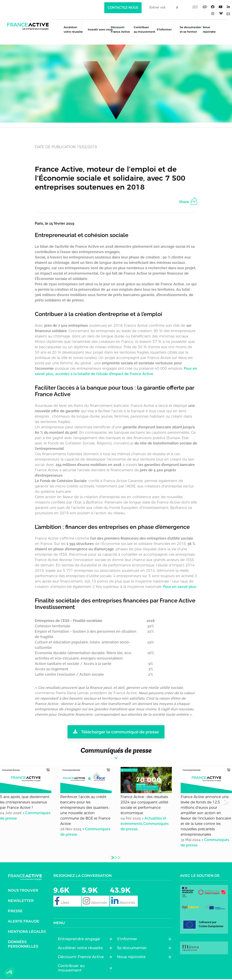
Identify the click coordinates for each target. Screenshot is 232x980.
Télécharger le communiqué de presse (116, 726)
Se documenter (133, 942)
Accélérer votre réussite (69, 29)
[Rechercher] (177, 7)
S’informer (163, 30)
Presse (15, 905)
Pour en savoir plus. (180, 581)
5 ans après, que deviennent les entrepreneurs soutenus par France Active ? (25, 796)
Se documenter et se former (191, 29)
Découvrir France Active (118, 29)
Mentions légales (27, 925)
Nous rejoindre (210, 29)
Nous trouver (23, 884)
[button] (227, 796)
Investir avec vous (97, 30)
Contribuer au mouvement (143, 29)
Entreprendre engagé (80, 933)
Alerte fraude (24, 915)
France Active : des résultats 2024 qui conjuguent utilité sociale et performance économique (144, 799)
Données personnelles (23, 938)
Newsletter (21, 894)
